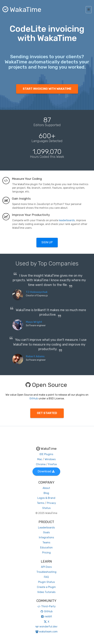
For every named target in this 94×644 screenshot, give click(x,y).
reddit (46, 616)
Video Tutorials (46, 592)
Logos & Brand (46, 498)
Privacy (51, 503)
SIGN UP (47, 242)
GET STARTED (47, 413)
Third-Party (46, 606)
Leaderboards (46, 528)
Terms (41, 503)
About (46, 488)
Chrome (41, 464)
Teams (46, 542)
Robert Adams (35, 356)
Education (46, 548)
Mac (40, 459)
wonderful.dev (46, 627)
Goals (46, 532)
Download (46, 471)
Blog (46, 493)
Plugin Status (46, 582)
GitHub (34, 398)
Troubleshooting (46, 572)
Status (46, 508)
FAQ (46, 577)
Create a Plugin (46, 587)
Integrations (46, 537)
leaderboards (67, 220)
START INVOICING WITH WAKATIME (47, 89)
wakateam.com (46, 632)
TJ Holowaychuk (37, 292)
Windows (50, 459)
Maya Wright (34, 322)
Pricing (46, 553)
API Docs (46, 567)
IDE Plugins (46, 454)
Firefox (53, 464)
